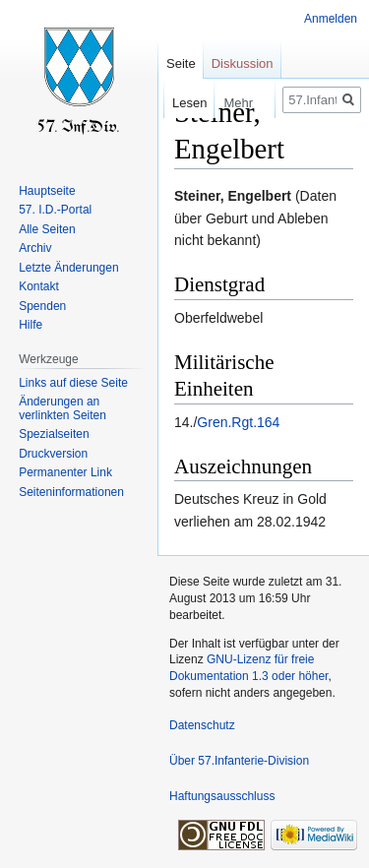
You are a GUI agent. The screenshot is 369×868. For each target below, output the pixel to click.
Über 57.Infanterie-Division (239, 761)
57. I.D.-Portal (55, 210)
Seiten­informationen (71, 492)
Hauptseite (47, 191)
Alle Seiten (47, 229)
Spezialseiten (54, 434)
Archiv (35, 248)
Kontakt (39, 286)
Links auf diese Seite (73, 383)
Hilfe (31, 325)
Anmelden (331, 19)
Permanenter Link (65, 472)
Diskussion (243, 63)
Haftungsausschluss (222, 796)
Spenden (42, 306)
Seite (181, 63)
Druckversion (53, 454)
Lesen (177, 103)
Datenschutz (202, 725)
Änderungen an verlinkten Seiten (62, 408)
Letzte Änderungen (68, 268)
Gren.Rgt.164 (238, 422)
